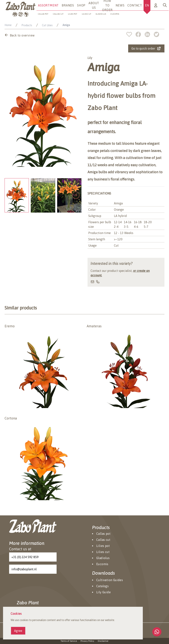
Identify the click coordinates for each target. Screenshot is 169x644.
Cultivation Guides (110, 580)
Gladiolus (101, 14)
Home (8, 25)
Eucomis (115, 14)
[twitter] (156, 34)
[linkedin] (149, 34)
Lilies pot (73, 14)
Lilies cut (87, 14)
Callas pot (43, 14)
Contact (135, 5)
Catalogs (102, 586)
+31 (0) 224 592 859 (25, 557)
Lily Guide (103, 592)
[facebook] (140, 34)
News (120, 5)
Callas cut (58, 14)
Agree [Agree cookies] (18, 631)
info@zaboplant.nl (24, 569)
